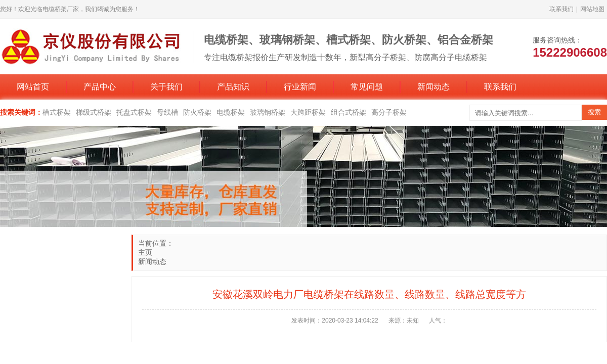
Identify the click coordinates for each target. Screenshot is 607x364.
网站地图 (592, 9)
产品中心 (100, 87)
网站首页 (33, 87)
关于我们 (166, 87)
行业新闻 (300, 87)
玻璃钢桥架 (268, 112)
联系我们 (561, 9)
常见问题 (367, 87)
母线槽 (167, 112)
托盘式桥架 (134, 112)
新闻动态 (433, 87)
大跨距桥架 (308, 112)
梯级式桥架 (94, 112)
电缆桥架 (231, 112)
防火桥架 (197, 112)
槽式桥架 (57, 112)
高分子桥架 (389, 112)
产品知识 (233, 87)
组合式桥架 (349, 112)
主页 (145, 252)
